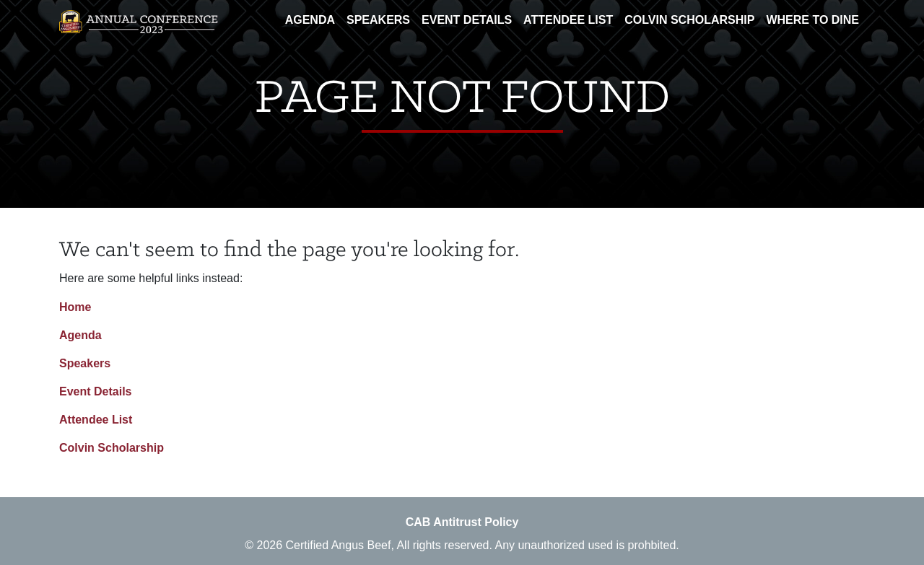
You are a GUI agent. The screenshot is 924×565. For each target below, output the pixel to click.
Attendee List (568, 20)
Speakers (378, 20)
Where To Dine (812, 20)
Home (75, 307)
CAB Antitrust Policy (462, 522)
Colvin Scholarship (689, 20)
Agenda (310, 20)
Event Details (467, 20)
